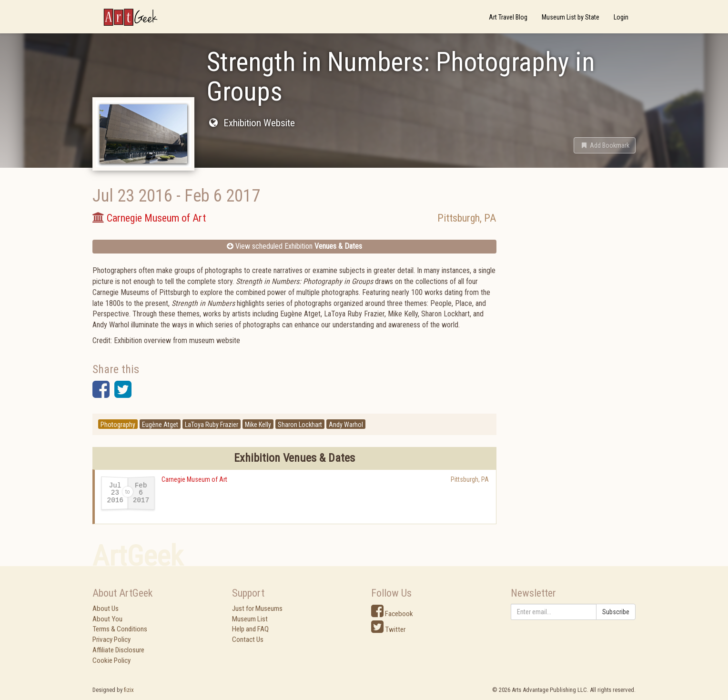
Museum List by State (571, 17)
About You (107, 619)
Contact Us (248, 639)
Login (621, 17)
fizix (129, 690)
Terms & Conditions (120, 629)
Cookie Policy (111, 660)
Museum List (250, 619)
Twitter (388, 629)
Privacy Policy (111, 639)
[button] (605, 145)
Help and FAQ (250, 629)
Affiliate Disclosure (118, 650)
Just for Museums (257, 609)
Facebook (392, 614)
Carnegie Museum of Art (194, 479)
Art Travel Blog (508, 17)
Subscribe (616, 612)
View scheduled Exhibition (294, 246)
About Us (106, 609)
